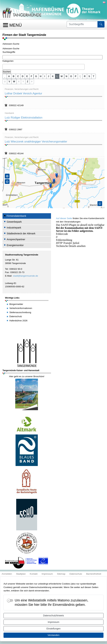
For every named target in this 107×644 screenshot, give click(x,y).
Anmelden (7, 574)
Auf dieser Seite (64, 218)
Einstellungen (53, 629)
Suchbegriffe (9, 52)
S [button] (89, 76)
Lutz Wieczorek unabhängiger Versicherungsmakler (36, 141)
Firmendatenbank (97, 19)
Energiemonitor (15, 245)
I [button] (45, 76)
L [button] (57, 76)
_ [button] (5, 76)
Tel (6, 269)
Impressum (53, 622)
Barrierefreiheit (94, 574)
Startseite (72, 19)
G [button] (36, 76)
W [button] (14, 81)
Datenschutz (76, 574)
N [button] (67, 76)
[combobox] (44, 67)
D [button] (23, 76)
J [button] (48, 76)
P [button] (76, 76)
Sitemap (61, 574)
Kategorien (8, 61)
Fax (7, 272)
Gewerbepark (14, 222)
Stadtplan (21, 574)
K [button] (53, 76)
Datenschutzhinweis (54, 616)
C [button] (18, 76)
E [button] (27, 76)
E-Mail (8, 276)
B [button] (14, 76)
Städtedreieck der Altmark (21, 233)
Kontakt (34, 574)
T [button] (94, 76)
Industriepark (14, 228)
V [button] (9, 81)
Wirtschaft (83, 19)
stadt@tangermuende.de (25, 276)
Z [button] (28, 81)
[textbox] (4, 67)
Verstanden (54, 635)
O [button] (71, 76)
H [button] (41, 76)
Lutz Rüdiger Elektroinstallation (24, 118)
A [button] (9, 76)
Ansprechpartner (16, 239)
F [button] (32, 76)
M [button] (62, 76)
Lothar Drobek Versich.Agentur (23, 93)
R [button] (85, 76)
